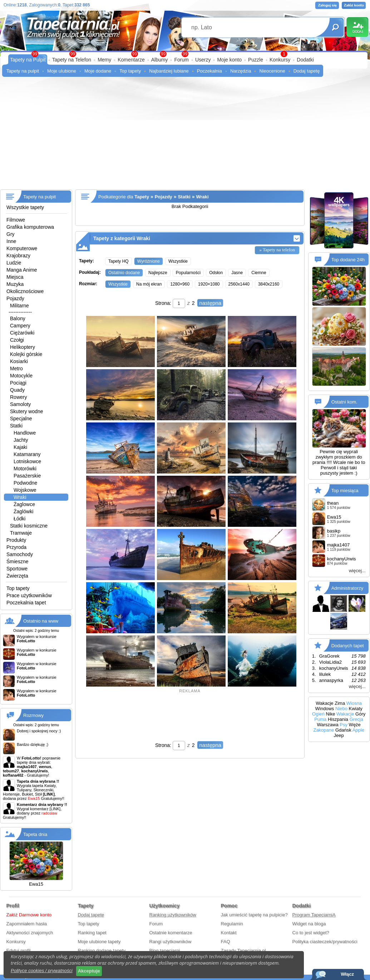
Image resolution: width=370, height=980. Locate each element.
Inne (11, 241)
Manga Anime (22, 270)
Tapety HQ (119, 261)
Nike (330, 714)
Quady (17, 390)
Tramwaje (21, 533)
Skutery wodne (27, 411)
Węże (355, 725)
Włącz (347, 974)
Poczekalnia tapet (26, 603)
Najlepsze (158, 273)
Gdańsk (343, 730)
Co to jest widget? (311, 933)
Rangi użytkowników (171, 942)
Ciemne (259, 273)
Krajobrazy (18, 256)
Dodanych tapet (348, 646)
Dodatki (305, 60)
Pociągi (18, 383)
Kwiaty (356, 709)
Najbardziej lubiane (169, 71)
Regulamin (232, 924)
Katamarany (27, 454)
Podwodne (25, 483)
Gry (11, 234)
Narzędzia (241, 71)
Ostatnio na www (41, 621)
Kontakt (229, 933)
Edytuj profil (19, 951)
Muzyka (15, 284)
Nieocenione (272, 71)
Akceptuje (89, 971)
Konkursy (280, 60)
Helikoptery (23, 347)
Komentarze (131, 60)
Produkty (16, 540)
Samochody (20, 554)
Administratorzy (347, 588)
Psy (344, 725)
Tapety (142, 197)
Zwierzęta (17, 576)
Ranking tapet (92, 933)
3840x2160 (269, 284)
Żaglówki (23, 511)
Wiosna (354, 703)
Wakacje (324, 703)
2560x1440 (239, 284)
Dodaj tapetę (307, 71)
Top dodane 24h (348, 260)
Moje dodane (98, 71)
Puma (320, 719)
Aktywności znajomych (30, 933)
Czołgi (17, 340)
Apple (358, 730)
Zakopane (324, 730)
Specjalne (21, 419)
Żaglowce (24, 504)
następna (210, 303)
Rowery (18, 397)
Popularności (188, 273)
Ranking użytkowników (173, 915)
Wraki (20, 497)
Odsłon (216, 273)
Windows (325, 709)
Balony (18, 318)
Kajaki (20, 447)
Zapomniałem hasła (27, 924)
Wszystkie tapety (25, 207)
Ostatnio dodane (124, 273)
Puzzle (256, 60)
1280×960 (180, 284)
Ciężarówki (22, 333)
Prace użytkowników (29, 595)
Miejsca (15, 277)
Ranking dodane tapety (102, 951)
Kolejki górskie (26, 354)
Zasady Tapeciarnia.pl (243, 951)
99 (185, 54)
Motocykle (21, 376)
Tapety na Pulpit (28, 60)
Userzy (203, 60)
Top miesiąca (345, 491)
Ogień (318, 714)
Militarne (19, 306)
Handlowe (25, 433)
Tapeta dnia (35, 834)
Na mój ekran (149, 284)
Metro (16, 368)
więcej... (357, 571)
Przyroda (16, 547)
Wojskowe (25, 490)
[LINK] (55, 809)
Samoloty (20, 404)
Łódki (19, 519)
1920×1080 (209, 284)
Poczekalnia (209, 71)
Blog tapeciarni (165, 951)
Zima (340, 703)
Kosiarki (19, 361)
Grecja (356, 719)
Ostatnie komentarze (171, 933)
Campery (20, 326)
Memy (104, 60)
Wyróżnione (149, 261)
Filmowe (16, 220)
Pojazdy (15, 298)
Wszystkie (178, 261)
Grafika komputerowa (30, 227)
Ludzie (14, 263)
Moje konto (229, 60)
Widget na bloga (309, 924)
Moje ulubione (62, 71)
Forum (181, 60)
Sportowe (17, 569)
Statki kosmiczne (29, 526)
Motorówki (25, 469)
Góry (360, 714)
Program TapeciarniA (314, 915)
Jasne (237, 273)
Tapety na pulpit (23, 71)
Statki (16, 426)
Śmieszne (17, 561)
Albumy (160, 60)
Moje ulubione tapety (99, 942)
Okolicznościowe (25, 291)
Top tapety (130, 71)
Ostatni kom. (344, 402)
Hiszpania (338, 719)
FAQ (226, 942)
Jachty (21, 440)
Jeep (339, 735)
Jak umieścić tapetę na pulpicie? (254, 915)
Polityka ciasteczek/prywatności (325, 942)
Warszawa (327, 725)
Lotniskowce (27, 461)
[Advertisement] (185, 136)
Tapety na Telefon (72, 60)
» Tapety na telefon (277, 250)
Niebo (341, 709)
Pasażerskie (27, 476)
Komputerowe (22, 248)
